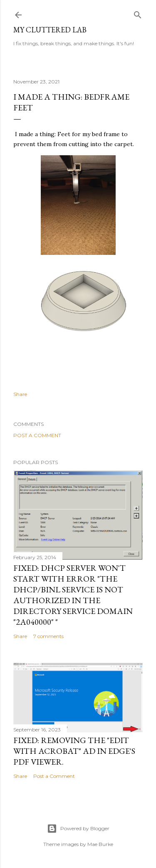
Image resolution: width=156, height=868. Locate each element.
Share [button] (20, 394)
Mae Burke (100, 844)
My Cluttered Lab (50, 30)
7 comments (48, 636)
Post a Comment (37, 435)
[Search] (138, 13)
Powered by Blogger (78, 829)
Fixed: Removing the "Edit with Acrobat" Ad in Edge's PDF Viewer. (74, 751)
